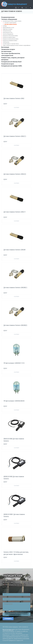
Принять (6, 613)
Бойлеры (5, 26)
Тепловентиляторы (7, 31)
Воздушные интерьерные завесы (10, 41)
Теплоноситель (6, 42)
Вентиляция (5, 47)
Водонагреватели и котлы (9, 28)
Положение (12, 613)
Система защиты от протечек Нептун (11, 44)
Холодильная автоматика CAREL (12, 66)
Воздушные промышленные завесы (11, 39)
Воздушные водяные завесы (9, 37)
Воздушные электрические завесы (10, 36)
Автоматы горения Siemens (10, 23)
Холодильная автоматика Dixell (11, 62)
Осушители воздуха (8, 64)
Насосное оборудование (8, 34)
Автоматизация (6, 51)
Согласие (19, 613)
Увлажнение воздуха (8, 49)
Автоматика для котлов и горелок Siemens (12, 21)
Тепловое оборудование (9, 19)
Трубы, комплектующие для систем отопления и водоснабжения (17, 45)
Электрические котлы (8, 32)
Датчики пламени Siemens (11, 24)
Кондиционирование (8, 17)
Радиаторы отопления (8, 29)
